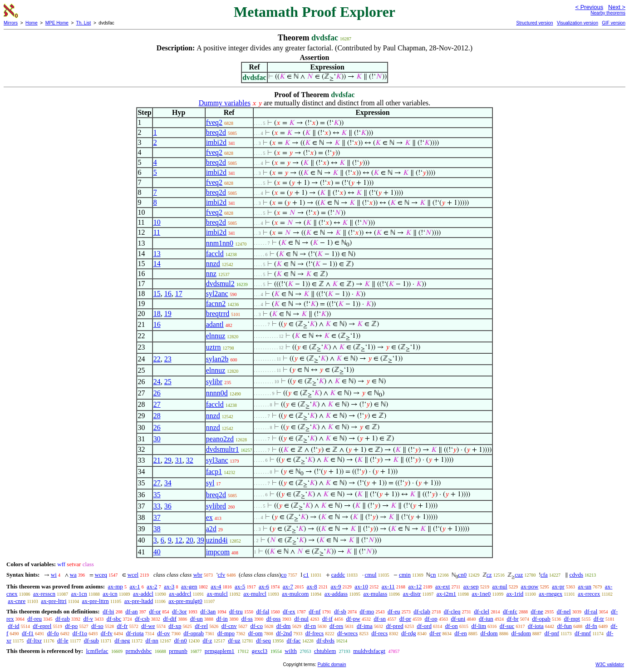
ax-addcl (143, 594)
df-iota (536, 626)
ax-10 (361, 586)
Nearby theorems (608, 13)
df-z (207, 640)
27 (157, 404)
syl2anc (217, 294)
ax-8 (312, 586)
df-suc (507, 626)
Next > (617, 7)
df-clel (482, 611)
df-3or (179, 611)
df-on (452, 626)
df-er (435, 633)
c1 (306, 575)
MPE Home (57, 23)
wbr (198, 575)
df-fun (565, 626)
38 (157, 529)
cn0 (462, 575)
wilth (291, 651)
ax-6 (264, 586)
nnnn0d (217, 393)
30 (157, 439)
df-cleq (452, 611)
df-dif (170, 619)
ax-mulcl (217, 594)
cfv (222, 575)
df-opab (541, 619)
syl (210, 483)
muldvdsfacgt (369, 651)
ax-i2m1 (446, 594)
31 (179, 460)
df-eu (394, 611)
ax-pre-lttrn (96, 601)
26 (157, 393)
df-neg (122, 640)
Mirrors (11, 23)
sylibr (214, 382)
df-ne (537, 611)
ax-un (585, 586)
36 (168, 506)
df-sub (91, 640)
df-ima (365, 626)
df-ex (289, 611)
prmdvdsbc (139, 651)
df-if (327, 619)
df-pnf (552, 633)
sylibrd (216, 506)
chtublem (325, 651)
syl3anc (217, 460)
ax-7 (288, 586)
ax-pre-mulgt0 (185, 601)
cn (433, 575)
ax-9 (336, 586)
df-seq (263, 640)
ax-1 (135, 586)
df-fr (123, 626)
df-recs (379, 633)
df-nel (564, 611)
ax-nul (500, 586)
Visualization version (577, 23)
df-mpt (572, 619)
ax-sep (471, 586)
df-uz (234, 640)
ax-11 (388, 586)
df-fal (263, 611)
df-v (88, 619)
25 (168, 382)
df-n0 (181, 640)
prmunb (178, 651)
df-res (336, 626)
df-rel (201, 626)
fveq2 (214, 122)
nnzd (213, 264)
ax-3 (169, 586)
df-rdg (409, 633)
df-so (97, 626)
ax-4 (216, 586)
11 (157, 232)
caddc (338, 575)
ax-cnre (17, 601)
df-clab (422, 611)
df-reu (34, 619)
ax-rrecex (589, 594)
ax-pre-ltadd (139, 601)
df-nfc (510, 611)
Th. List (84, 23)
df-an (131, 611)
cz (489, 575)
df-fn (591, 626)
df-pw (353, 619)
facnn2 (216, 304)
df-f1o (80, 633)
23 (168, 359)
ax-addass (336, 594)
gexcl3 (260, 651)
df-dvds (325, 640)
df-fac (294, 640)
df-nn (152, 640)
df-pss (274, 619)
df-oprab (194, 633)
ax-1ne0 (481, 594)
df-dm (284, 626)
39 (201, 540)
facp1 (214, 472)
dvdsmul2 (220, 284)
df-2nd (284, 633)
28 (157, 416)
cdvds (576, 575)
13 (157, 254)
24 (157, 382)
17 (179, 294)
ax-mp (115, 586)
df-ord (424, 626)
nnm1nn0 (220, 243)
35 (157, 495)
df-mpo (226, 633)
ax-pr (558, 586)
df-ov (163, 633)
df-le (63, 640)
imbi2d (216, 142)
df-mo (367, 611)
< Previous (589, 7)
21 (157, 460)
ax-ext (442, 586)
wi (54, 575)
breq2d (216, 132)
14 (157, 264)
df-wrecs (347, 633)
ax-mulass (376, 594)
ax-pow (529, 586)
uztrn (214, 347)
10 (157, 222)
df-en (460, 633)
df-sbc (114, 619)
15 (157, 294)
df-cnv (229, 626)
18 (157, 314)
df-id (13, 626)
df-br (513, 619)
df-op (431, 619)
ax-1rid (515, 594)
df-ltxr (34, 640)
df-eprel (42, 626)
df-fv (107, 633)
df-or (155, 611)
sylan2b (217, 359)
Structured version (534, 23)
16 (168, 294)
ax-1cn (79, 594)
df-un (197, 619)
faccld (215, 254)
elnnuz (216, 336)
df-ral (591, 611)
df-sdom (521, 633)
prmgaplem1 (220, 651)
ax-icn (110, 594)
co (284, 575)
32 (190, 460)
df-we (148, 626)
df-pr (405, 619)
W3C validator (610, 665)
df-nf (314, 611)
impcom (218, 552)
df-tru (236, 611)
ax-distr (412, 594)
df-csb (142, 619)
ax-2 (152, 586)
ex (209, 517)
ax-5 (240, 586)
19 (168, 314)
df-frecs (314, 633)
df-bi (108, 611)
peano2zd (220, 439)
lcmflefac (97, 651)
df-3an (208, 611)
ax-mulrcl (255, 594)
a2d (211, 529)
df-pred (394, 626)
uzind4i (217, 540)
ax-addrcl (180, 594)
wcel (133, 575)
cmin (405, 575)
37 (157, 517)
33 (157, 506)
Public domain (332, 665)
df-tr (599, 619)
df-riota (135, 633)
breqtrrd (218, 314)
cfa (544, 575)
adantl (215, 324)
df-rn (310, 626)
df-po (71, 626)
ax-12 (415, 586)
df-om (256, 633)
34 (168, 483)
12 (179, 540)
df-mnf (583, 633)
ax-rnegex (550, 594)
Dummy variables (225, 103)
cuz (519, 575)
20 (190, 540)
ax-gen (189, 586)
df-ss (247, 619)
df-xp (175, 626)
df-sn (380, 619)
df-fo (53, 633)
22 (157, 359)
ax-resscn (44, 594)
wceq (101, 575)
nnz (211, 274)
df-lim (479, 626)
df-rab (63, 619)
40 (157, 552)
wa (73, 575)
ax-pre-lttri (54, 601)
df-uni (458, 619)
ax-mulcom (295, 594)
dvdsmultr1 (223, 449)
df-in (222, 619)
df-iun (486, 619)
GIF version (614, 23)
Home (32, 23)
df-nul (301, 619)
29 (168, 460)
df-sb (340, 611)
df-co (256, 626)
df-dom (489, 633)
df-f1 (28, 633)
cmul (371, 575)
